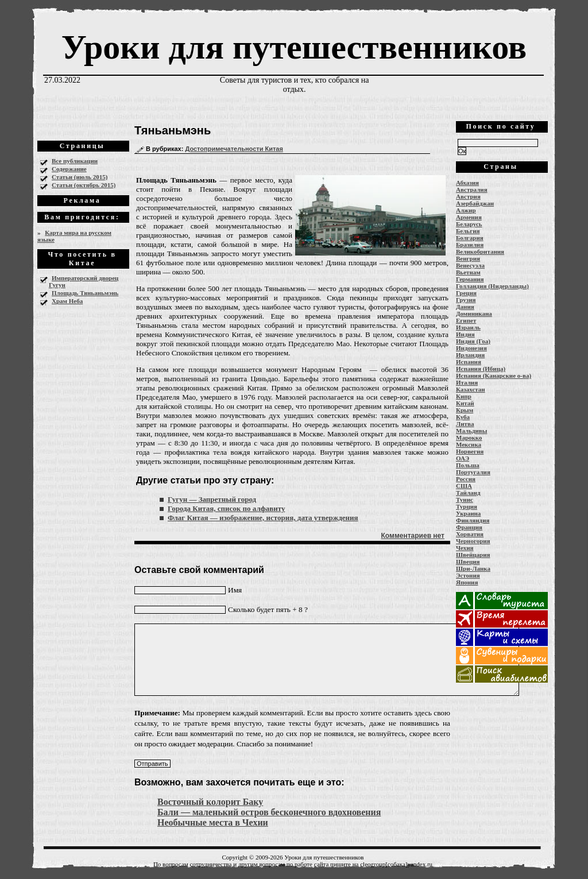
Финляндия (473, 520)
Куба (463, 417)
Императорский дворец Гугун (84, 281)
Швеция (468, 562)
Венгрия (468, 258)
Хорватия (470, 534)
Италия (467, 382)
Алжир (466, 210)
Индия (465, 334)
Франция (469, 527)
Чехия (465, 548)
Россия (466, 479)
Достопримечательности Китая (234, 149)
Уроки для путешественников (294, 47)
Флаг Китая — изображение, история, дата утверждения (263, 518)
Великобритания (480, 251)
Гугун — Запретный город (212, 499)
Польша (468, 465)
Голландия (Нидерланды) (492, 286)
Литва (465, 424)
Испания (469, 362)
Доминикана (474, 313)
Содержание (69, 169)
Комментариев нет (413, 536)
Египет (466, 320)
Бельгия (468, 231)
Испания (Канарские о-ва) (494, 375)
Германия (470, 279)
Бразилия (470, 245)
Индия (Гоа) (473, 341)
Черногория (473, 541)
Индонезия (471, 348)
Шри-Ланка (473, 568)
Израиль (468, 327)
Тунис (465, 499)
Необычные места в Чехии (213, 822)
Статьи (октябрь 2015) (84, 185)
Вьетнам (468, 272)
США (464, 486)
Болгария (470, 238)
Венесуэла (470, 265)
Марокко (469, 437)
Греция (466, 293)
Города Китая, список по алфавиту (226, 508)
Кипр (464, 396)
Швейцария (473, 555)
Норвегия (470, 451)
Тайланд (468, 493)
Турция (467, 506)
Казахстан (471, 389)
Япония (467, 582)
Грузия (466, 300)
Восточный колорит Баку (210, 802)
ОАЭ (463, 458)
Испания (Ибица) (481, 369)
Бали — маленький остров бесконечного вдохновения (269, 812)
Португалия (473, 472)
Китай (465, 403)
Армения (469, 217)
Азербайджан (475, 203)
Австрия (468, 196)
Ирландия (470, 355)
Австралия (472, 189)
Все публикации (75, 161)
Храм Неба (67, 301)
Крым (465, 410)
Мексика (469, 444)
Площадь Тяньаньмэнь (85, 293)
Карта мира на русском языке (74, 236)
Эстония (468, 575)
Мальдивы (471, 431)
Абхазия (467, 183)
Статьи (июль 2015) (80, 177)
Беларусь (469, 224)
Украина (468, 513)
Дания (465, 307)
